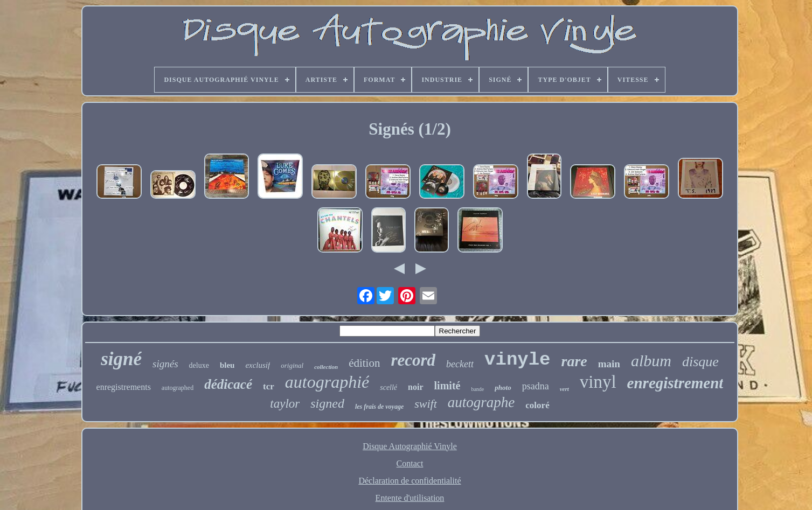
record (413, 360)
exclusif (258, 365)
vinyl (598, 382)
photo (503, 387)
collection (326, 367)
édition (364, 363)
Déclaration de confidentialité (410, 481)
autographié (327, 382)
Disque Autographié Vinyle (410, 446)
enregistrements (124, 387)
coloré (537, 405)
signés (165, 364)
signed (327, 403)
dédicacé (228, 384)
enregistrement (675, 383)
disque (700, 362)
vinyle (517, 360)
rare (574, 361)
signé (121, 359)
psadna (536, 386)
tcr (269, 386)
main (609, 364)
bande (477, 389)
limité (447, 386)
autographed (178, 388)
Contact (410, 463)
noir (415, 387)
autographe (481, 402)
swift (426, 404)
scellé (388, 387)
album (651, 361)
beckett (460, 364)
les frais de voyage (379, 407)
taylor (285, 404)
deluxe (199, 365)
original (292, 365)
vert (564, 389)
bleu (227, 365)
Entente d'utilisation (410, 498)
